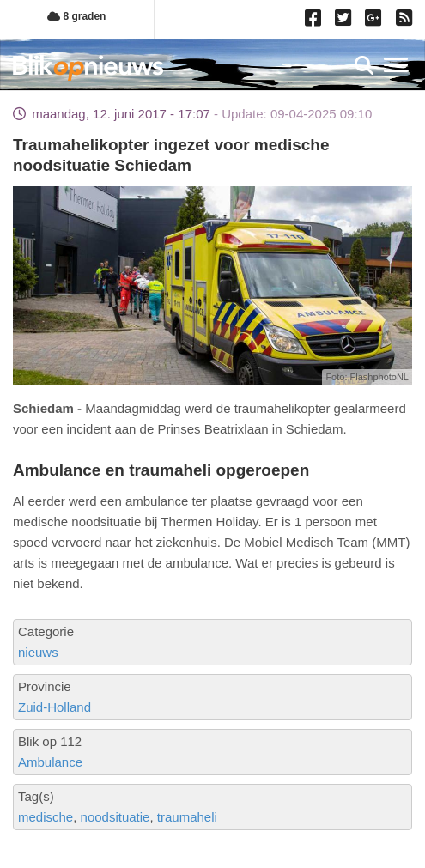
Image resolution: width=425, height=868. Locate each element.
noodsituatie (115, 817)
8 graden (76, 16)
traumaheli (187, 817)
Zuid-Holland (55, 707)
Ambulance (50, 762)
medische (46, 817)
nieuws (38, 652)
